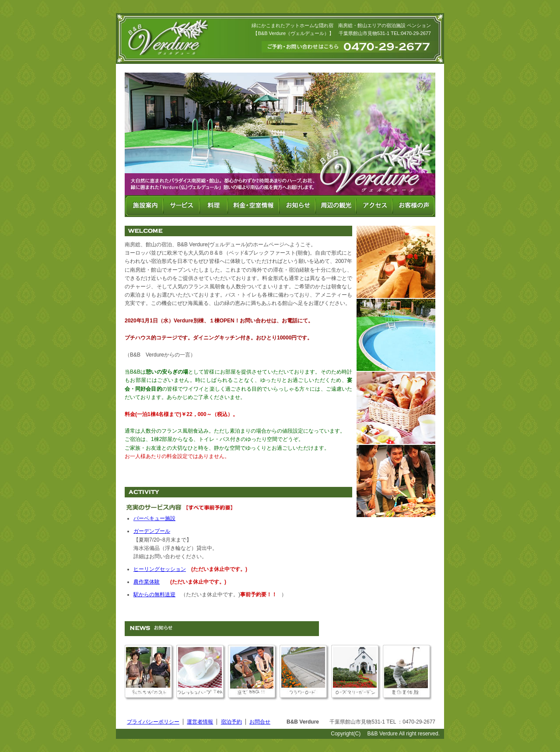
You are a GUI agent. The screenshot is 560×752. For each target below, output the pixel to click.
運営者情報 (200, 722)
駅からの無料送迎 (154, 595)
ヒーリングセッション (160, 569)
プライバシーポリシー (153, 722)
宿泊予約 (231, 722)
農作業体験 (147, 582)
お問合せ (260, 722)
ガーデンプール (152, 531)
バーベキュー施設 (154, 518)
